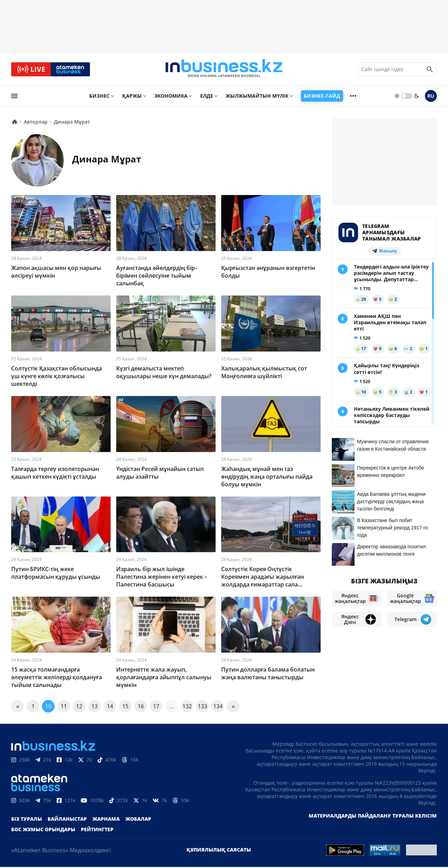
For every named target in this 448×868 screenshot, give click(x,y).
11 (64, 707)
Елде (207, 97)
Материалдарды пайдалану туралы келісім (373, 817)
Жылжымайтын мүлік (257, 97)
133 (202, 707)
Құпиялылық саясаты (219, 851)
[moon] (416, 97)
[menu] (14, 97)
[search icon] (430, 70)
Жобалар (138, 820)
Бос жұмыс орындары (43, 830)
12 (79, 707)
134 (218, 707)
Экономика (171, 97)
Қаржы (132, 97)
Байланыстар (67, 820)
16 (141, 707)
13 (94, 707)
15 (125, 707)
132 (187, 707)
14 (110, 707)
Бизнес (99, 97)
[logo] (224, 70)
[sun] (397, 97)
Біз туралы (27, 820)
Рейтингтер (97, 830)
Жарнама (106, 820)
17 (156, 707)
